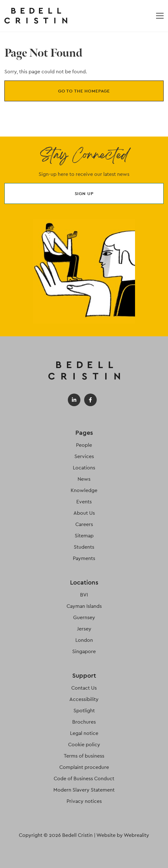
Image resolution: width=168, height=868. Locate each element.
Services (84, 456)
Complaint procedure (84, 767)
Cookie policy (84, 745)
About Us (84, 513)
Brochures (84, 722)
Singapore (84, 651)
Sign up (84, 193)
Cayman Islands (84, 606)
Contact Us (84, 688)
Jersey (84, 629)
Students (84, 547)
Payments (84, 558)
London (84, 640)
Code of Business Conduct (84, 778)
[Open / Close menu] (160, 16)
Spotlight (84, 711)
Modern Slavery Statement (84, 790)
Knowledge (84, 490)
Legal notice (84, 733)
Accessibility (84, 699)
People (84, 445)
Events (84, 502)
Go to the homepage (84, 91)
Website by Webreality (123, 835)
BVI (84, 595)
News (84, 479)
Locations (84, 468)
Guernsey (84, 617)
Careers (84, 524)
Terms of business (84, 756)
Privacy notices (84, 801)
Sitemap (84, 536)
